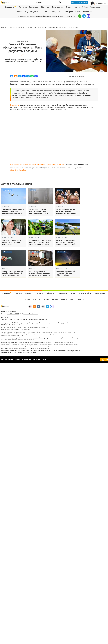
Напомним (15, 105)
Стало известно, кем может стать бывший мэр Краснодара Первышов (37, 164)
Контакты (44, 12)
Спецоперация (96, 7)
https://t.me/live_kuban (18, 170)
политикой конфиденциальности (27, 352)
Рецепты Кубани (31, 12)
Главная (4, 27)
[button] (12, 76)
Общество (45, 7)
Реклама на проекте (9, 311)
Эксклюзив (11, 7)
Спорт (68, 7)
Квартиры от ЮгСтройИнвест (79, 2)
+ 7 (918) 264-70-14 (13, 314)
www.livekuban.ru (38, 338)
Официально (56, 12)
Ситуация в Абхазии (72, 12)
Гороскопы (88, 12)
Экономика (34, 7)
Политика (23, 7)
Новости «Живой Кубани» (16, 27)
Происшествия (57, 7)
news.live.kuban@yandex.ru (39, 320)
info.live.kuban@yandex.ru (31, 314)
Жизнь (19, 12)
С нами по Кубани (81, 7)
